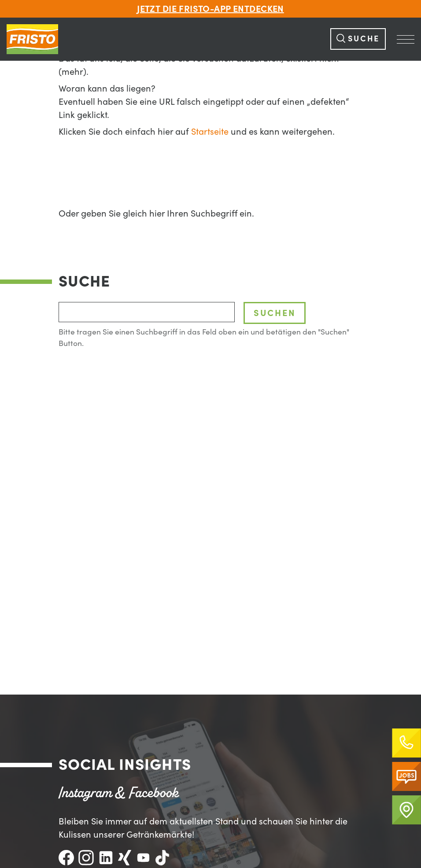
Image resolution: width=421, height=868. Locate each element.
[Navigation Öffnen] (406, 39)
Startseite (210, 132)
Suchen (275, 313)
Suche (358, 38)
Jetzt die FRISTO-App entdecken (210, 9)
